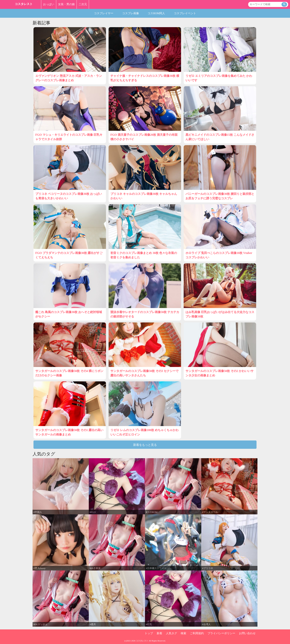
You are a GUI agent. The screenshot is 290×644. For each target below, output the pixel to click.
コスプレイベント (185, 13)
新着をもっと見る (145, 445)
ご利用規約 (197, 633)
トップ (149, 633)
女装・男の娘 (66, 4)
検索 (183, 633)
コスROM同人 (156, 13)
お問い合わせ (247, 633)
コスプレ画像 (131, 13)
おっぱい (49, 4)
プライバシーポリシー (221, 633)
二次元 (83, 4)
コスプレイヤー (104, 13)
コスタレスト (24, 4)
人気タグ (171, 633)
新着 (159, 633)
